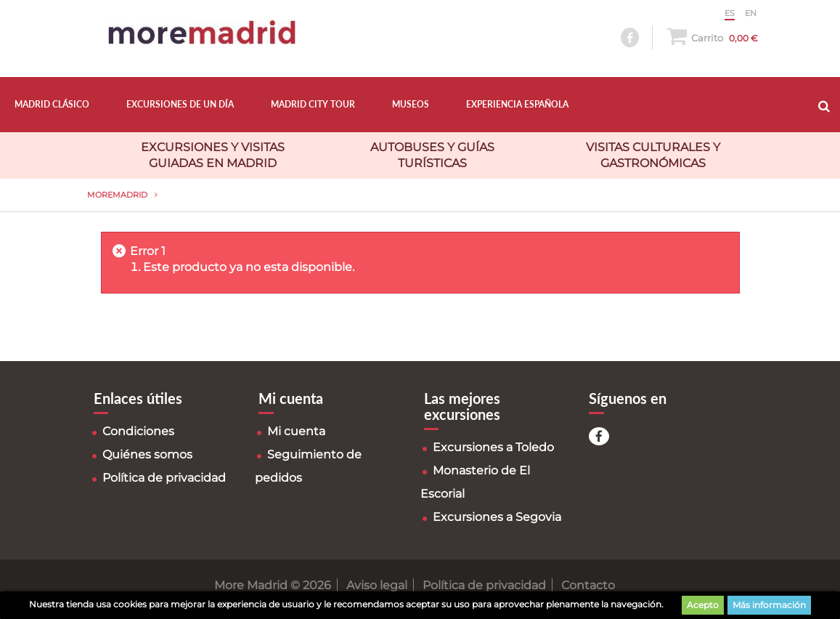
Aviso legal (377, 585)
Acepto (703, 605)
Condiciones (138, 431)
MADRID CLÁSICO (52, 104)
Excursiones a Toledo (493, 447)
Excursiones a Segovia (497, 517)
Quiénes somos (147, 454)
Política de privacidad (164, 478)
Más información (769, 605)
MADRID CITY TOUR (313, 104)
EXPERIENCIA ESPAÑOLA (517, 104)
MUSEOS (411, 104)
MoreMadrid (117, 195)
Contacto (588, 585)
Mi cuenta (296, 431)
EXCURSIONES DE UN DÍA (180, 104)
